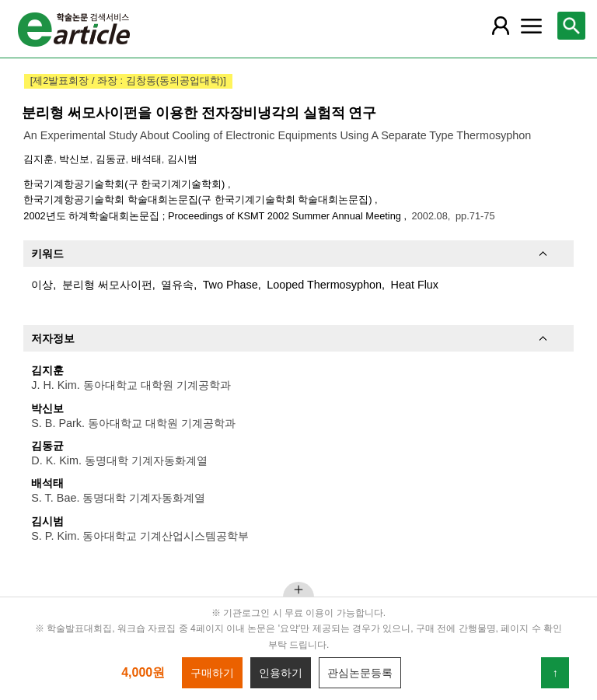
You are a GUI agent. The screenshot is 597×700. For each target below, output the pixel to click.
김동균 (111, 159)
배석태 (147, 159)
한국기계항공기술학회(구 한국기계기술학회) (126, 184)
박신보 (74, 159)
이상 (42, 285)
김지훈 (38, 159)
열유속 (177, 285)
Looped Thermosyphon (324, 285)
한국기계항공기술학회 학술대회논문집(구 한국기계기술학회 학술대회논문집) (199, 199)
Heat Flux (414, 285)
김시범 (182, 159)
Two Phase (230, 285)
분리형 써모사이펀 (107, 285)
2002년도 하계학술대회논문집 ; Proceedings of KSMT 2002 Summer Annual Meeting (213, 216)
